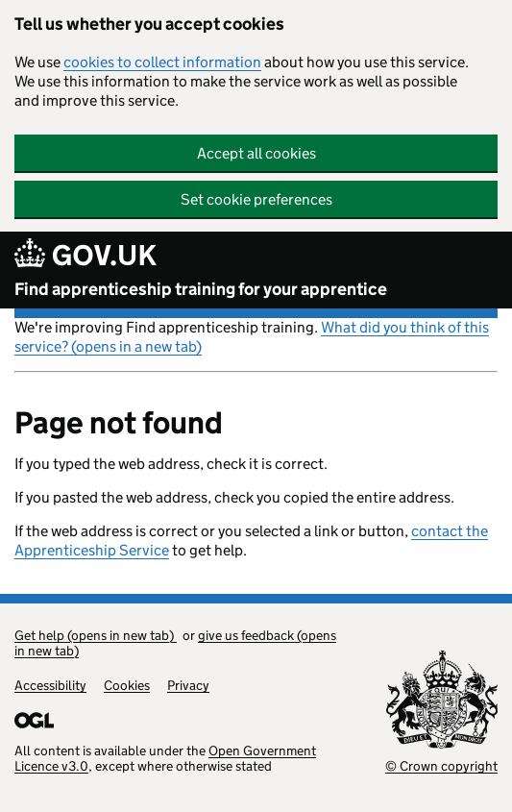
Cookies (127, 685)
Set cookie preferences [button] (256, 199)
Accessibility (50, 685)
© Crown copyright (441, 766)
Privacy (188, 685)
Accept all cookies (256, 153)
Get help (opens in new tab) (96, 635)
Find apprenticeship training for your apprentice (201, 289)
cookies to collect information (162, 62)
